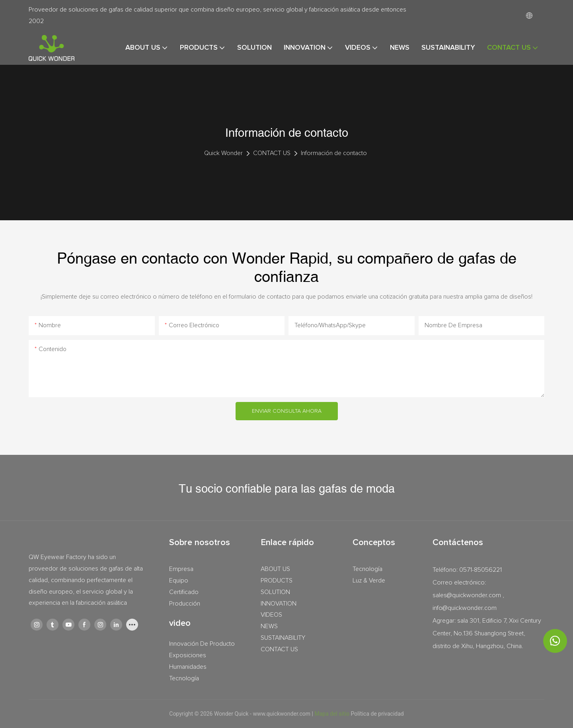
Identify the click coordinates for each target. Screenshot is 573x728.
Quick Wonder (223, 153)
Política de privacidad (377, 714)
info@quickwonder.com (465, 608)
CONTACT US (272, 153)
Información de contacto (334, 153)
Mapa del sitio (332, 714)
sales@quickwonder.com (467, 595)
